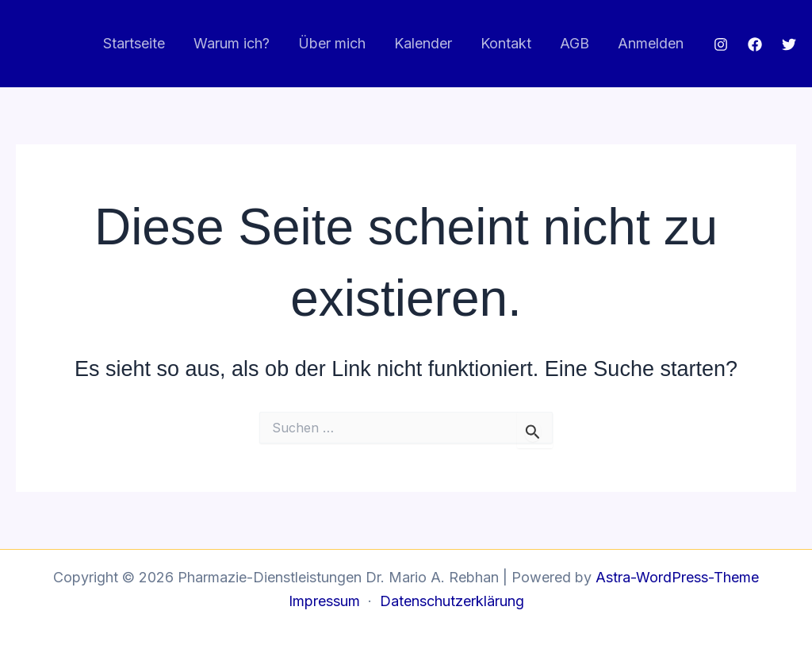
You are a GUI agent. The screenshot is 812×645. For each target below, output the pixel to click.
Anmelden (651, 43)
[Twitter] (789, 44)
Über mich (332, 43)
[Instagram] (721, 44)
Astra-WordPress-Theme (677, 577)
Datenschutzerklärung (452, 601)
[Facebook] (755, 44)
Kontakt (506, 43)
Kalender (423, 43)
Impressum (324, 601)
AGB (575, 43)
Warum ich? (232, 43)
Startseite (134, 43)
